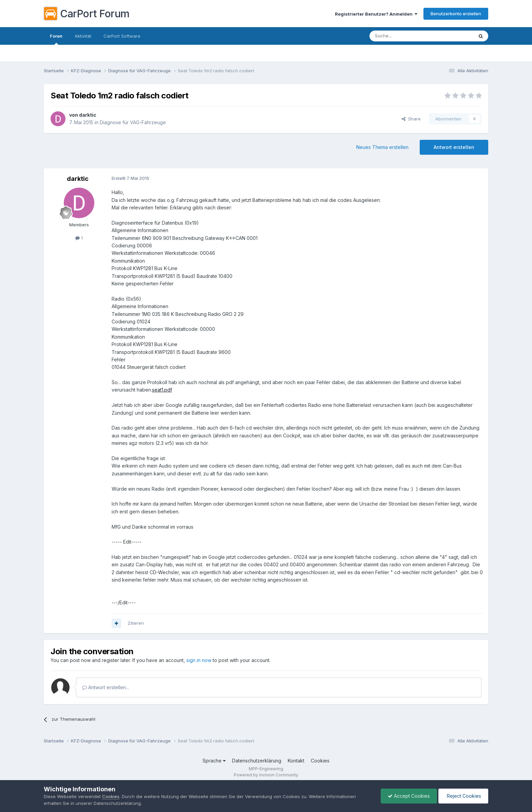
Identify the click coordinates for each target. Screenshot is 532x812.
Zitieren (136, 623)
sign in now (199, 660)
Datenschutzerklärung (257, 761)
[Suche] (404, 36)
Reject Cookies (463, 796)
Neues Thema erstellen (382, 147)
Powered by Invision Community (266, 775)
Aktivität (83, 36)
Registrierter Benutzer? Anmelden (376, 14)
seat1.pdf (162, 390)
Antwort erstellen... (106, 687)
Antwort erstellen (454, 147)
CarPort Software (122, 36)
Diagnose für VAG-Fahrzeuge (133, 122)
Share (411, 119)
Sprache (214, 761)
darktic (88, 115)
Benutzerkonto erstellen (456, 14)
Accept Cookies (409, 796)
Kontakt (296, 761)
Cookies (320, 761)
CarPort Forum (87, 14)
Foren (56, 39)
